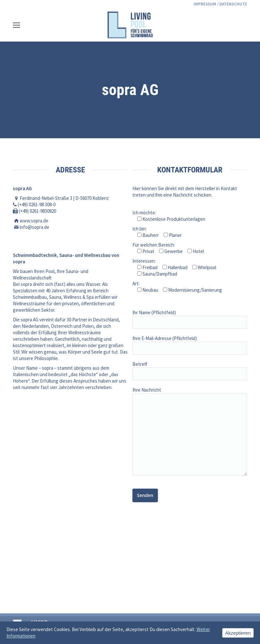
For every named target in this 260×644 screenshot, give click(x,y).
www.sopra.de (34, 221)
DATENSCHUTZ (233, 4)
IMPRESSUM (205, 4)
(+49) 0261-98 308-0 (37, 205)
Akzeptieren (238, 633)
